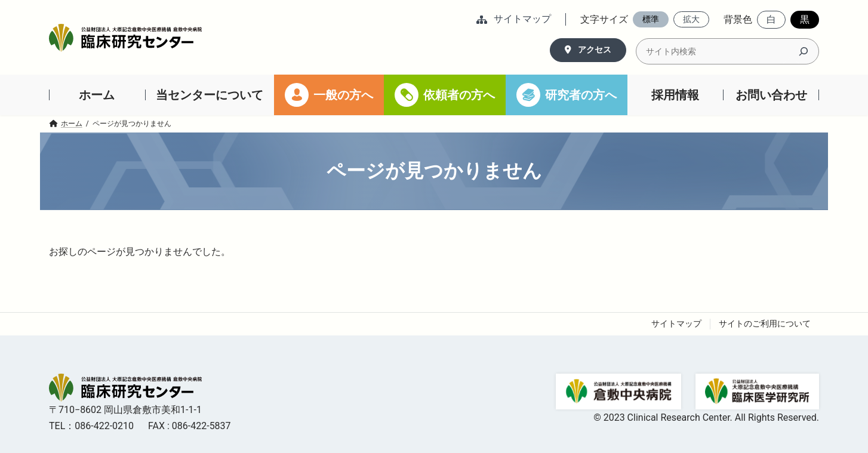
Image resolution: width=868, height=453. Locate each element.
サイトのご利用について (765, 323)
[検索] (804, 51)
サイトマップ (676, 323)
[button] (514, 20)
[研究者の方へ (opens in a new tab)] (567, 95)
